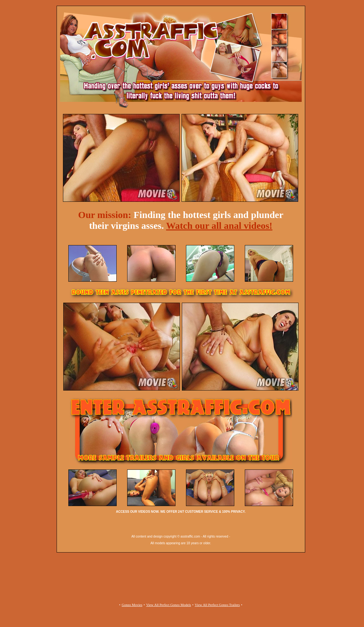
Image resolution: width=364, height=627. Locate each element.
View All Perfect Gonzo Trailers (217, 605)
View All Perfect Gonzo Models (169, 605)
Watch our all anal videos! (219, 225)
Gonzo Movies (132, 605)
